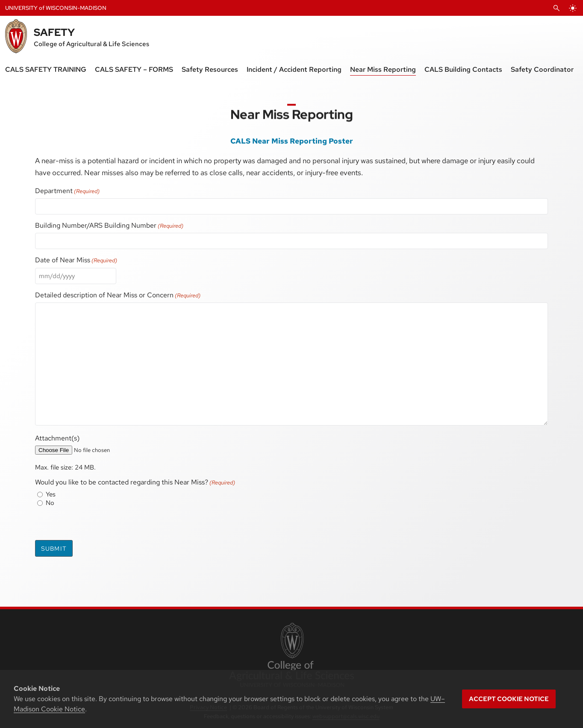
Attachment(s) (57, 438)
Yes (51, 494)
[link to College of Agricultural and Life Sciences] (291, 656)
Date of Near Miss (76, 260)
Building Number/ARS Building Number (109, 225)
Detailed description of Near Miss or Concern (118, 295)
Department (67, 191)
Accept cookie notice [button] (509, 699)
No (50, 503)
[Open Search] (556, 8)
